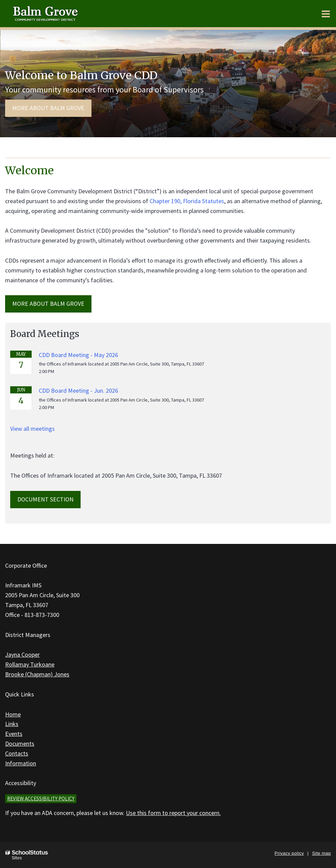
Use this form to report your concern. (173, 813)
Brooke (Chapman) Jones (37, 674)
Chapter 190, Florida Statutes (187, 201)
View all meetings (32, 429)
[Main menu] (326, 14)
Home (13, 714)
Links (12, 724)
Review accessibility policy (41, 799)
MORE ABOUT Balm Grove (48, 304)
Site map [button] (322, 853)
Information (21, 763)
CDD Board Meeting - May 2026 (78, 355)
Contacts (17, 753)
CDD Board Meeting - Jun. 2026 (78, 391)
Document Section (45, 499)
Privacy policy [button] (289, 853)
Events (14, 734)
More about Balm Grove (48, 108)
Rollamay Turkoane (30, 664)
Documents (20, 743)
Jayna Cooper (22, 654)
